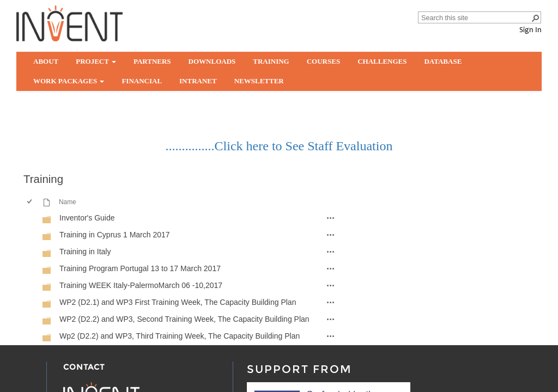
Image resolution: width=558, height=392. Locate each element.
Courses (323, 61)
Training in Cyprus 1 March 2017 (115, 235)
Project (96, 61)
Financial (142, 81)
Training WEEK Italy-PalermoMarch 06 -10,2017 (141, 285)
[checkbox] (29, 218)
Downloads (212, 61)
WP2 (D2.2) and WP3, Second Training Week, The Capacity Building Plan (184, 319)
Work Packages (69, 81)
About (46, 61)
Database (443, 61)
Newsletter (259, 81)
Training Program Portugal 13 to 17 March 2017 (140, 268)
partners (152, 61)
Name (68, 202)
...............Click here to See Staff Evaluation (279, 146)
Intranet (198, 81)
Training (271, 61)
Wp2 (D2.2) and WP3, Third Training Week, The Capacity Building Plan (180, 336)
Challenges (382, 61)
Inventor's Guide (87, 218)
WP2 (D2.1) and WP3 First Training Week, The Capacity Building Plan (178, 302)
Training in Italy (85, 252)
